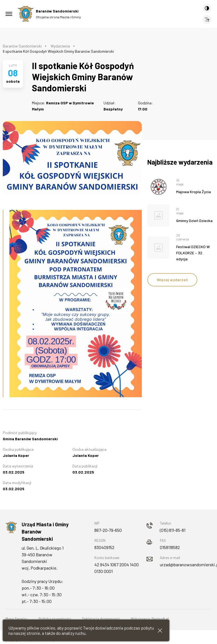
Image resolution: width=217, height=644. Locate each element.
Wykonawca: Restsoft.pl (150, 619)
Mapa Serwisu (17, 619)
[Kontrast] (207, 8)
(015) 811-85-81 (173, 530)
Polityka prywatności (55, 619)
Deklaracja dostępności (101, 619)
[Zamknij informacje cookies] (160, 631)
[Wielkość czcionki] (207, 19)
